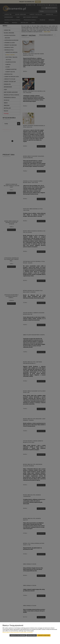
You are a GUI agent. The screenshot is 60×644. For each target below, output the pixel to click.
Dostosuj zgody (32, 635)
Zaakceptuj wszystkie (44, 635)
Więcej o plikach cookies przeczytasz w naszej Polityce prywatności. (18, 632)
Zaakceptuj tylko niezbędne (18, 635)
